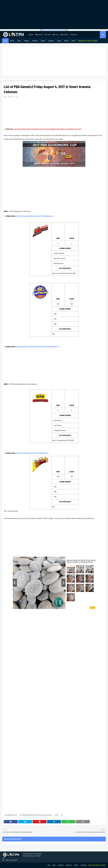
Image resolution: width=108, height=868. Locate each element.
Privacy (56, 35)
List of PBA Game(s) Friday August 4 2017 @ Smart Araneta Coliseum (36, 815)
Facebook (73, 35)
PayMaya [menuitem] (26, 41)
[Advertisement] (54, 15)
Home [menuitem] (5, 41)
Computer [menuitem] (51, 41)
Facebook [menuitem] (35, 41)
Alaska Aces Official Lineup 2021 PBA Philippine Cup (32, 453)
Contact (48, 35)
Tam (6, 97)
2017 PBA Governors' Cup (13, 80)
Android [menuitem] (66, 41)
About (31, 35)
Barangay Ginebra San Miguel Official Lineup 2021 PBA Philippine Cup (37, 347)
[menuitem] (88, 41)
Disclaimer (64, 35)
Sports (57, 815)
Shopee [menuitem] (43, 41)
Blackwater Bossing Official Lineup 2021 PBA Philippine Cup (35, 216)
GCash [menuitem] (19, 41)
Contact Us (69, 865)
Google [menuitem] (59, 41)
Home (5, 80)
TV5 (62, 815)
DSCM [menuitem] (73, 41)
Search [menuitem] (12, 41)
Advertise (39, 35)
